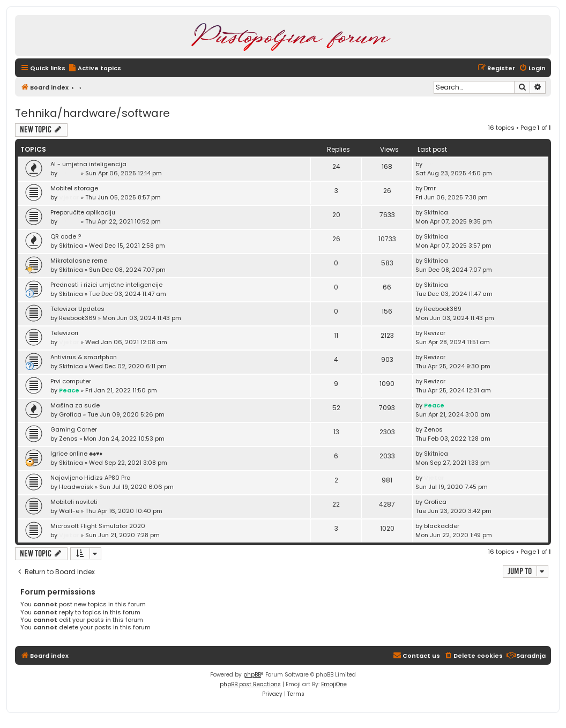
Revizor (435, 333)
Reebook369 (78, 318)
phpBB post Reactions (250, 684)
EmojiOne (334, 684)
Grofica (70, 414)
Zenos (68, 439)
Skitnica (436, 212)
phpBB (252, 675)
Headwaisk (76, 487)
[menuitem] (95, 68)
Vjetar (69, 173)
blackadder (442, 526)
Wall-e (69, 511)
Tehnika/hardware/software (92, 113)
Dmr (430, 188)
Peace (69, 390)
